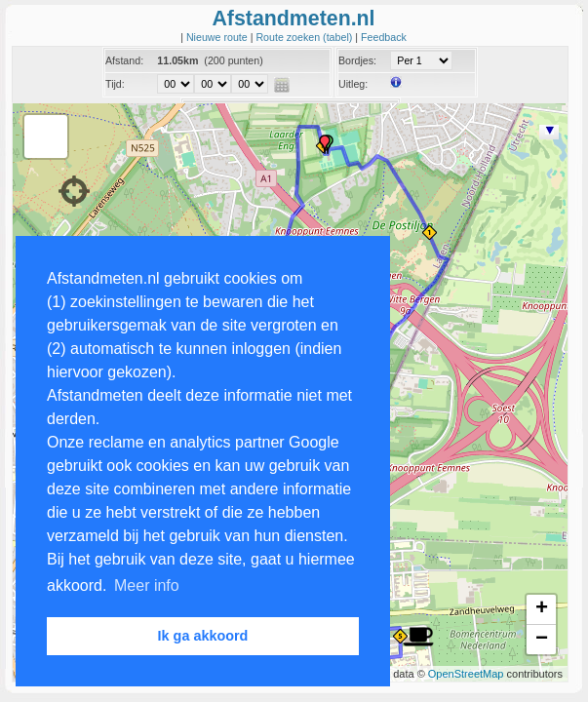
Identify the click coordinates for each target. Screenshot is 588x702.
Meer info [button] (147, 585)
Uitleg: (353, 84)
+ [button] (542, 609)
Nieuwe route (218, 37)
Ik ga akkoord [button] (203, 636)
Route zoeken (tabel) (305, 37)
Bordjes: (357, 60)
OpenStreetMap (466, 674)
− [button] (542, 640)
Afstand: (124, 60)
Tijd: (115, 84)
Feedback (384, 37)
